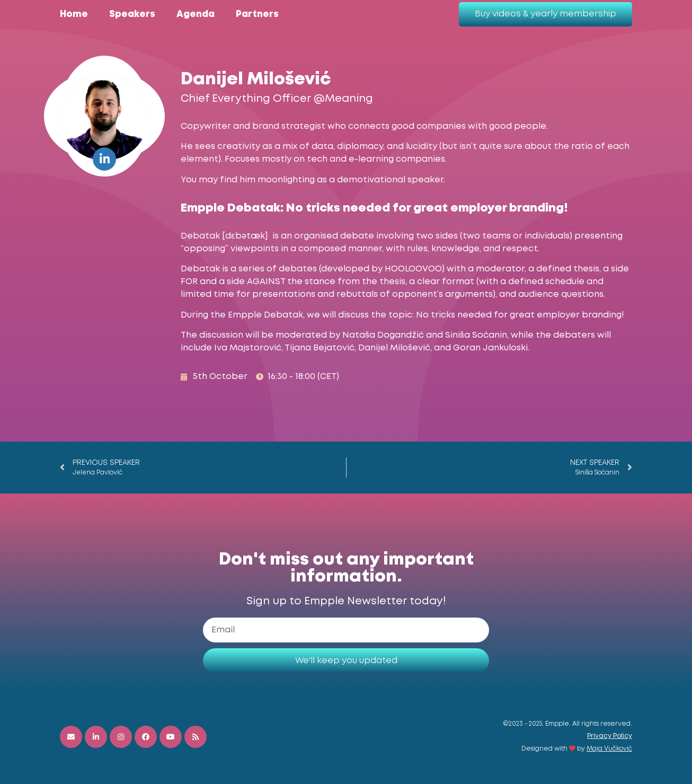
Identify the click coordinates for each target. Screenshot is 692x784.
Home (74, 15)
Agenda (196, 15)
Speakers (132, 15)
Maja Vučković (609, 749)
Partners (257, 15)
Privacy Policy (610, 736)
